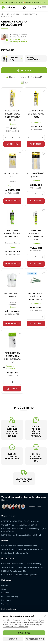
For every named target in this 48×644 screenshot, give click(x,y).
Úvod (2, 14)
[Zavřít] (45, 616)
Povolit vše (24, 633)
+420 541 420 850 (18, 40)
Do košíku (14, 144)
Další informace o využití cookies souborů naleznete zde (22, 626)
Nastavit (13, 639)
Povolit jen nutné (35, 639)
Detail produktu (12, 201)
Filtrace (26, 70)
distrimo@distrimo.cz (19, 42)
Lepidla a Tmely (13, 14)
